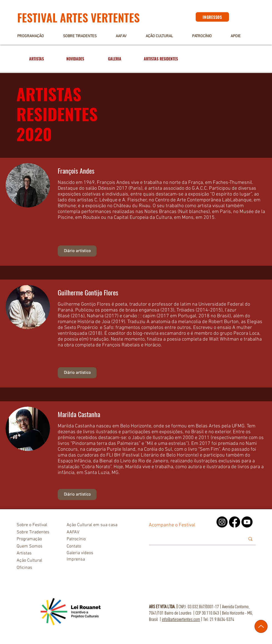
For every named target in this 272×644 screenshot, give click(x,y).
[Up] (261, 626)
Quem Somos (30, 546)
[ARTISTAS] (36, 59)
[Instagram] (222, 522)
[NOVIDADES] (75, 59)
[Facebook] (235, 522)
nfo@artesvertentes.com (181, 619)
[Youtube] (247, 522)
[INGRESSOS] (212, 17)
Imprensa (76, 559)
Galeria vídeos (80, 553)
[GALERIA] (115, 59)
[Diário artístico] (77, 251)
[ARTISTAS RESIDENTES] (161, 59)
